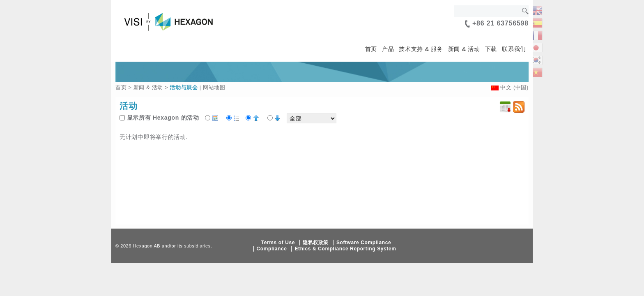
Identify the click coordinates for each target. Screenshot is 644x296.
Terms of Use (278, 243)
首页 (371, 49)
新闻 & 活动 (464, 49)
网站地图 (214, 87)
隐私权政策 (316, 243)
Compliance (272, 249)
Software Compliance (364, 243)
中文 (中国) (514, 87)
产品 (388, 49)
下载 (491, 49)
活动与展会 (184, 87)
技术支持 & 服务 (421, 49)
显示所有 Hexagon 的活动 (163, 118)
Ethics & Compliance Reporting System (345, 249)
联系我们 (514, 49)
